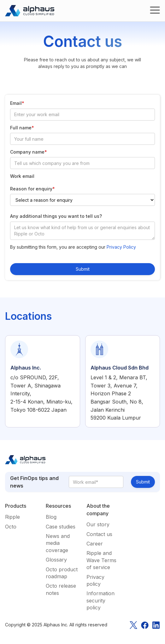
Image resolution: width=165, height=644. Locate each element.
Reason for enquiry (32, 189)
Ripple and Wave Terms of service (101, 560)
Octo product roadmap (62, 573)
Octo (11, 527)
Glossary (56, 560)
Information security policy (100, 600)
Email (17, 103)
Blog (51, 517)
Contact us (99, 534)
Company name (29, 152)
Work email (22, 176)
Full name (22, 128)
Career (95, 544)
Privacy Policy (121, 247)
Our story (98, 524)
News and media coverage (58, 543)
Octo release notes (61, 589)
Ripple (12, 517)
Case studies (61, 527)
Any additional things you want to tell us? (56, 216)
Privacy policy (95, 580)
